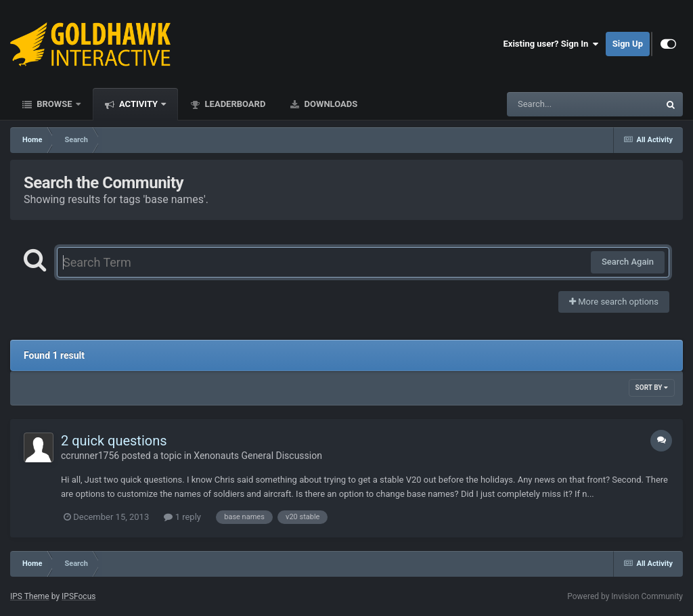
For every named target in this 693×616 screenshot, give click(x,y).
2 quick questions (114, 441)
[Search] (549, 104)
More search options (614, 302)
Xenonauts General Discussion (258, 456)
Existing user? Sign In (551, 44)
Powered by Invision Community (625, 596)
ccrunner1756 (90, 456)
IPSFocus (79, 596)
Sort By (652, 388)
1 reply (182, 517)
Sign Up (628, 44)
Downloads (330, 104)
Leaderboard (234, 104)
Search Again (628, 262)
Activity (139, 104)
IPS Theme (30, 596)
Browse (54, 104)
